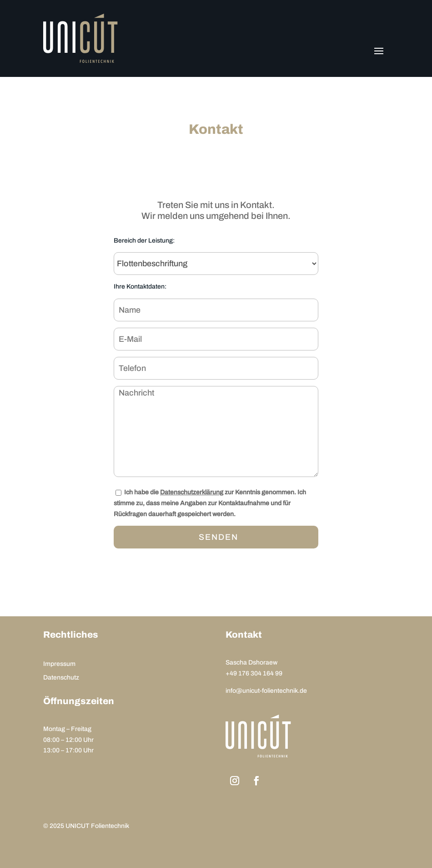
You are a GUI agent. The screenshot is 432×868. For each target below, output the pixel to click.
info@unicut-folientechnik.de (266, 691)
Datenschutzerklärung (192, 492)
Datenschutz (61, 678)
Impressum (59, 664)
